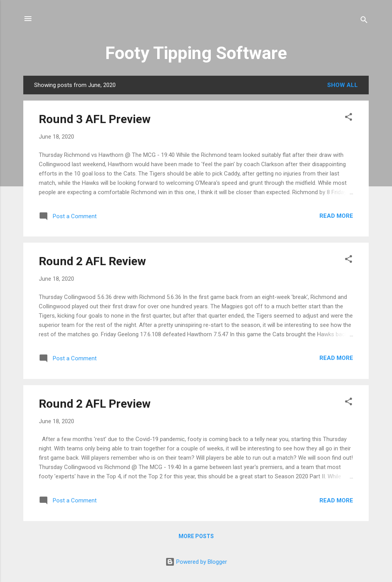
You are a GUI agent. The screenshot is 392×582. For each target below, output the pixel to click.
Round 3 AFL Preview (95, 119)
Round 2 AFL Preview (95, 404)
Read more (336, 216)
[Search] (364, 21)
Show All (343, 85)
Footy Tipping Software (196, 53)
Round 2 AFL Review (92, 261)
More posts (196, 536)
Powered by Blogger (196, 562)
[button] (349, 118)
